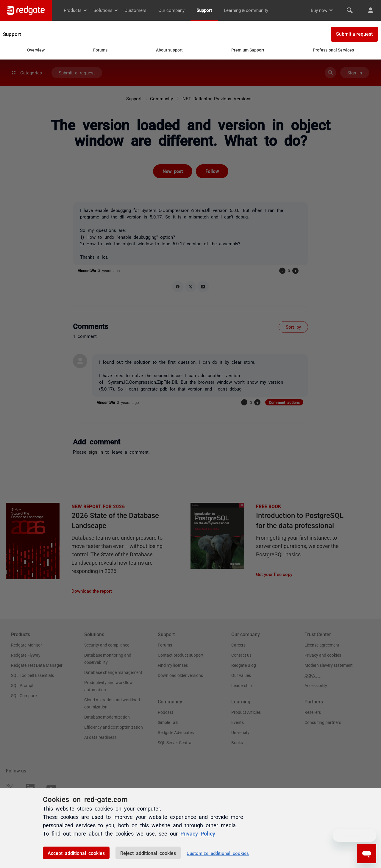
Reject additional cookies (148, 853)
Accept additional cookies (76, 853)
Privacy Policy (198, 833)
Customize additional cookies (218, 853)
